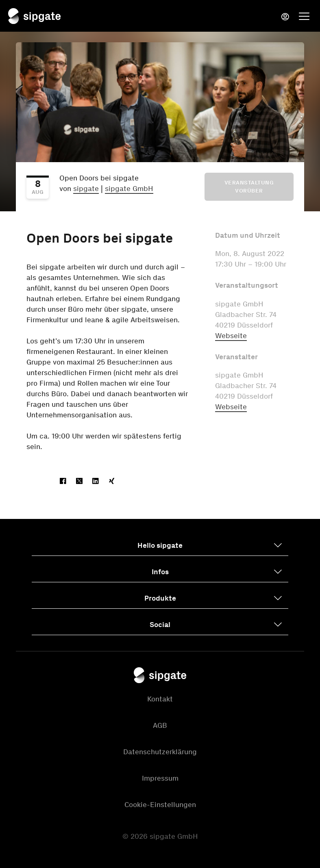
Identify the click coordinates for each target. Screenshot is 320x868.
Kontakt (160, 699)
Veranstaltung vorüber (249, 187)
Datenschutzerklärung (160, 752)
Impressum (160, 778)
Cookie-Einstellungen (160, 805)
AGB (160, 725)
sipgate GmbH (129, 189)
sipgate (86, 189)
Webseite (231, 336)
